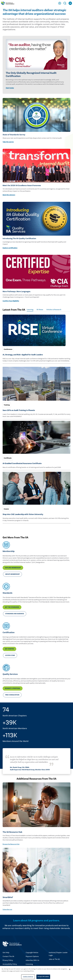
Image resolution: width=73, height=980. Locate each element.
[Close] (70, 969)
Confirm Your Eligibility (11, 301)
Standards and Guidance (15, 614)
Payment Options (32, 956)
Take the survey (8, 142)
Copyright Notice (32, 953)
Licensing (29, 964)
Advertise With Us (32, 960)
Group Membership (12, 574)
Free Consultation (12, 695)
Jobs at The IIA (54, 959)
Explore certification (10, 248)
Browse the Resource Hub (11, 844)
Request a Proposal (13, 688)
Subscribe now (7, 909)
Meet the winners (9, 195)
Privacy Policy (8, 960)
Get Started (9, 649)
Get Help (6, 953)
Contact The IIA (8, 956)
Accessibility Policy (10, 964)
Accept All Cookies (43, 977)
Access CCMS (10, 655)
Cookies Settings (28, 977)
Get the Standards (12, 607)
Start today (10, 88)
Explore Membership (13, 568)
